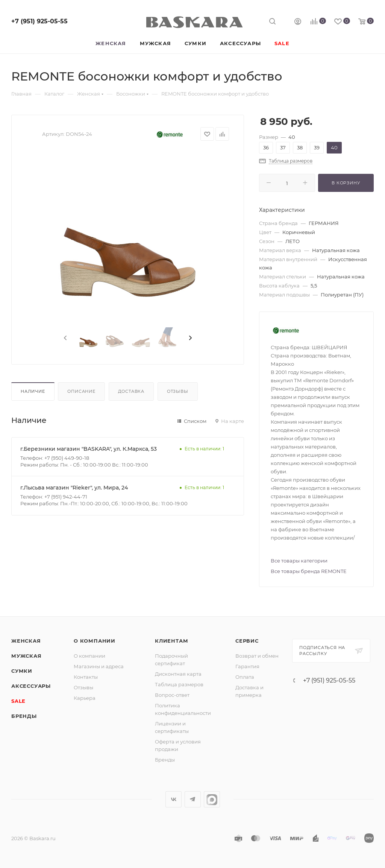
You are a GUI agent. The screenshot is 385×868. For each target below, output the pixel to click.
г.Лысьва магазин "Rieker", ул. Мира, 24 (74, 488)
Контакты (86, 677)
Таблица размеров (179, 684)
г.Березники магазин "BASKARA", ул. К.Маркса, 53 (89, 449)
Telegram (193, 799)
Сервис (247, 641)
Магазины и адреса (99, 666)
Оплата (245, 677)
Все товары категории (299, 561)
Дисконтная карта (178, 674)
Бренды (24, 716)
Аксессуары (31, 686)
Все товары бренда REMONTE (309, 571)
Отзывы (178, 391)
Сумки (22, 671)
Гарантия (247, 666)
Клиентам (171, 641)
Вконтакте (174, 799)
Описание (81, 391)
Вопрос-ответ (172, 695)
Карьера (85, 698)
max (212, 799)
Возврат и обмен (257, 656)
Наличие (33, 391)
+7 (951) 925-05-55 (39, 21)
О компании (95, 641)
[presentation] (65, 338)
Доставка (131, 391)
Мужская (27, 656)
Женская (26, 641)
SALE (18, 701)
